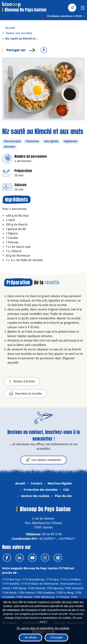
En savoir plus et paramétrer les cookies (43, 628)
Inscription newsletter (44, 460)
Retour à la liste (22, 381)
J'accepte (56, 637)
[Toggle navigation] (83, 9)
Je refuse (30, 637)
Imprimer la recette (25, 394)
